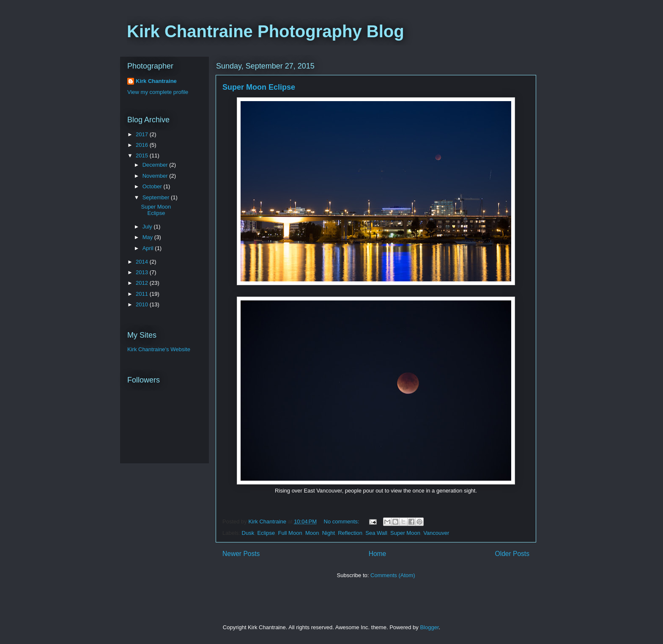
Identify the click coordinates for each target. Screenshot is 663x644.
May (148, 237)
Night (329, 533)
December (156, 165)
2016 (143, 145)
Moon (312, 533)
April (149, 248)
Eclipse (266, 533)
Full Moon (290, 533)
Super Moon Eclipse (259, 87)
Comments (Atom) (393, 575)
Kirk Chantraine (156, 81)
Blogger (429, 627)
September (157, 197)
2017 (143, 134)
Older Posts (512, 554)
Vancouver (436, 533)
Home (378, 554)
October (153, 186)
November (156, 176)
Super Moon (405, 533)
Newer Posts (241, 554)
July (148, 227)
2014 (143, 262)
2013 (143, 272)
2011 (143, 294)
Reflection (350, 533)
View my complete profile (158, 92)
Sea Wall (376, 533)
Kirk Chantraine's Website (159, 349)
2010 (143, 304)
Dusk (248, 533)
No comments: (342, 522)
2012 (143, 283)
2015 (143, 155)
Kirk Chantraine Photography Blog (266, 31)
